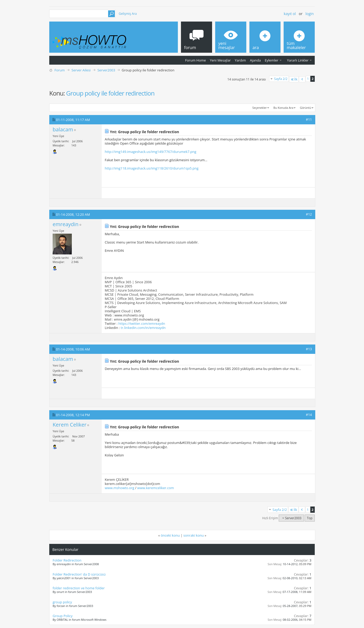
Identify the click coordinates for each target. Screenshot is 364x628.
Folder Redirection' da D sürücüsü (79, 574)
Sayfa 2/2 (281, 79)
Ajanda (255, 60)
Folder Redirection (67, 560)
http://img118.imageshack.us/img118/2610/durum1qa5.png (152, 168)
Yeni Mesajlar (220, 60)
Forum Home (195, 60)
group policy (62, 602)
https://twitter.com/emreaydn (142, 323)
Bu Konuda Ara (283, 108)
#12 (309, 214)
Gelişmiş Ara (128, 14)
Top (310, 518)
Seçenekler (260, 108)
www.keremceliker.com (155, 488)
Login (310, 14)
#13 (309, 349)
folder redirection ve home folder (79, 588)
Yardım (240, 60)
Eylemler (271, 60)
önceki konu (170, 535)
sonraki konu (194, 535)
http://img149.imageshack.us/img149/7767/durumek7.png (150, 152)
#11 (309, 119)
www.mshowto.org (120, 488)
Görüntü (306, 108)
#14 (309, 415)
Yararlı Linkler (298, 60)
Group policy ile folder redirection (110, 93)
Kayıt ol (290, 14)
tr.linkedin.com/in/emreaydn (143, 328)
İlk (294, 79)
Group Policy (63, 616)
